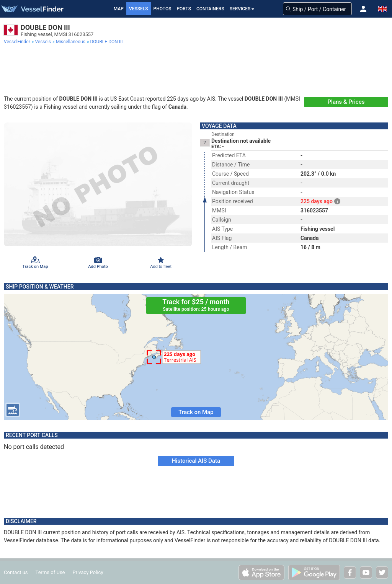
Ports (184, 9)
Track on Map (196, 412)
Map (119, 9)
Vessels (139, 9)
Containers (210, 9)
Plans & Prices (346, 102)
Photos (163, 9)
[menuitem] (18, 42)
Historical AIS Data (196, 461)
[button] (363, 9)
